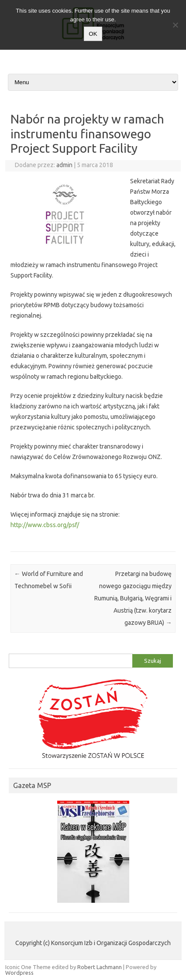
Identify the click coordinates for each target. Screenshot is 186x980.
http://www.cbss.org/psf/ (45, 525)
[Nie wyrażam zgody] (175, 25)
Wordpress (19, 973)
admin (64, 165)
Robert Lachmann (100, 967)
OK (93, 34)
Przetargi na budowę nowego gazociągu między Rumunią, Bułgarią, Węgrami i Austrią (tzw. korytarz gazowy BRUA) (133, 598)
